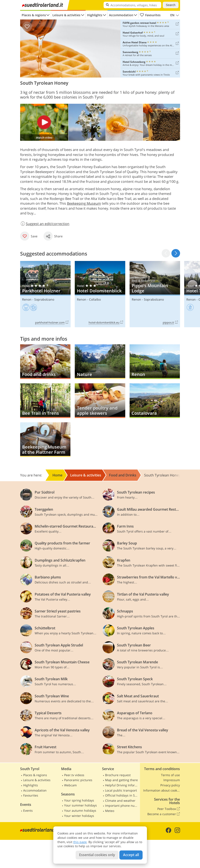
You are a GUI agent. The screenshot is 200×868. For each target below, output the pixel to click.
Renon (27, 299)
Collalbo (95, 299)
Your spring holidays (79, 800)
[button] (176, 253)
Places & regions (34, 15)
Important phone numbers (122, 806)
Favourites (150, 15)
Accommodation (121, 15)
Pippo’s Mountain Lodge (155, 294)
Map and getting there (121, 780)
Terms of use (170, 775)
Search (171, 5)
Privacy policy (170, 785)
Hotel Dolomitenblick (100, 294)
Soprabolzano (44, 299)
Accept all (131, 855)
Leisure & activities (66, 15)
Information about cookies (162, 790)
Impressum (172, 780)
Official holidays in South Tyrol (122, 795)
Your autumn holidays (80, 811)
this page (80, 842)
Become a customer (164, 814)
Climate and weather (120, 801)
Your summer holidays (80, 805)
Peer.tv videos (74, 775)
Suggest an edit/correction (45, 224)
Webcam (70, 785)
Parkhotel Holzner (45, 294)
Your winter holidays (79, 816)
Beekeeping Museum (84, 203)
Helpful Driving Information (122, 785)
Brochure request (118, 775)
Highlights (95, 15)
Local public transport (121, 790)
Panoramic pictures (78, 780)
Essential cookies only (97, 855)
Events (28, 811)
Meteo (110, 811)
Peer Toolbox (169, 809)
